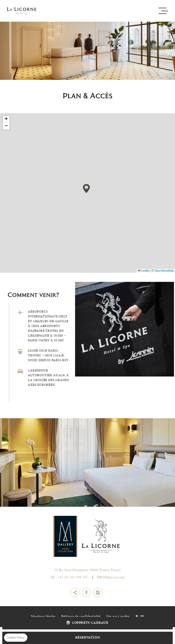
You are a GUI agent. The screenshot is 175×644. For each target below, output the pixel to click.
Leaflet (144, 271)
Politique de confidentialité (81, 617)
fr (142, 617)
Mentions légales (43, 617)
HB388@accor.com (111, 577)
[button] (86, 188)
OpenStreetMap (164, 271)
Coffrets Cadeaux (90, 623)
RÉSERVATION (88, 638)
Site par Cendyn (118, 617)
